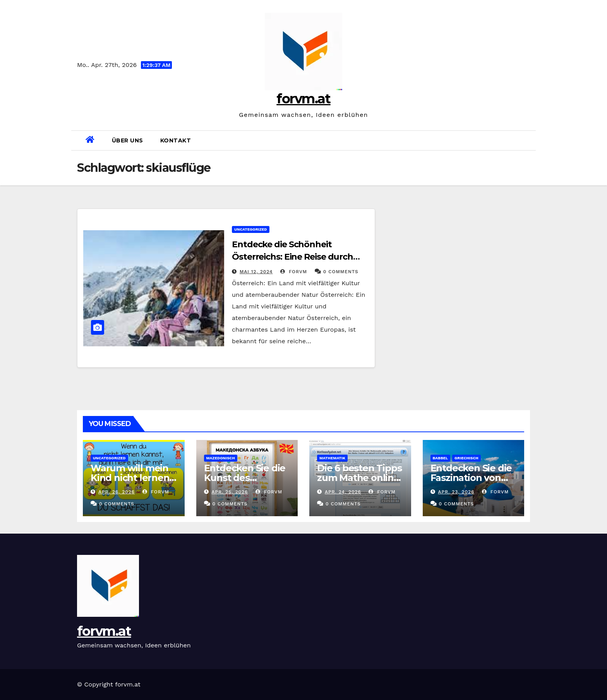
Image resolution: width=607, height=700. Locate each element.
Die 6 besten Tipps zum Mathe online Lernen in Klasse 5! (359, 478)
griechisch (466, 458)
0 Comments (341, 272)
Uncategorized (251, 229)
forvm (294, 272)
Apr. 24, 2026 (343, 492)
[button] (527, 140)
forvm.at (303, 99)
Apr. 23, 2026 (456, 492)
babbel (441, 458)
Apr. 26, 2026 (117, 492)
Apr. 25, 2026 (230, 492)
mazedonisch (221, 458)
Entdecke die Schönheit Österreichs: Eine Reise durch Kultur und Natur (292, 257)
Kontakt (176, 140)
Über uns (128, 140)
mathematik (332, 458)
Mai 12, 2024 (256, 272)
